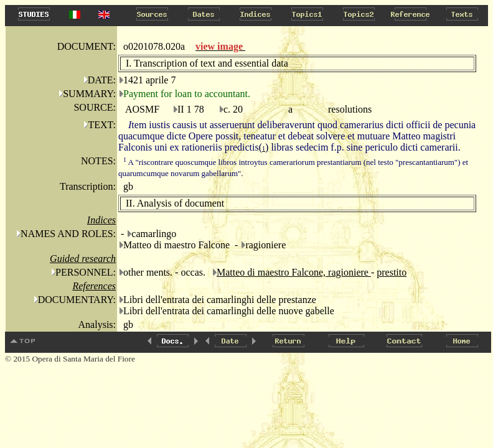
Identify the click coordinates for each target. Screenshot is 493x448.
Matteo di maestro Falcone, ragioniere (294, 272)
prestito (392, 272)
